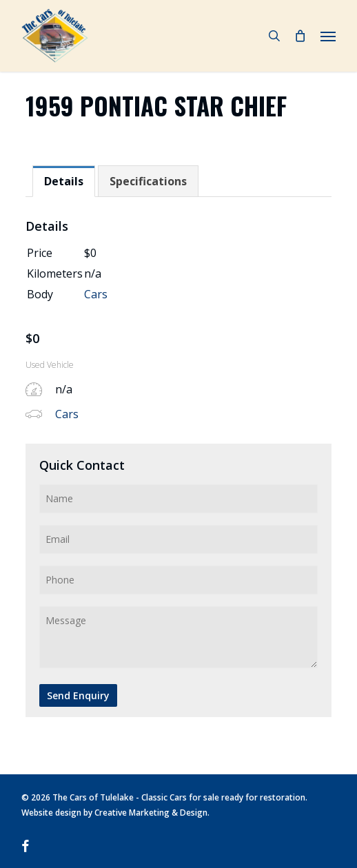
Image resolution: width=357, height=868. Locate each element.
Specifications (148, 181)
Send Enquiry (78, 695)
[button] (328, 36)
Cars (96, 294)
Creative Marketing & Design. (152, 813)
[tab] (64, 181)
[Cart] (300, 36)
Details (64, 181)
